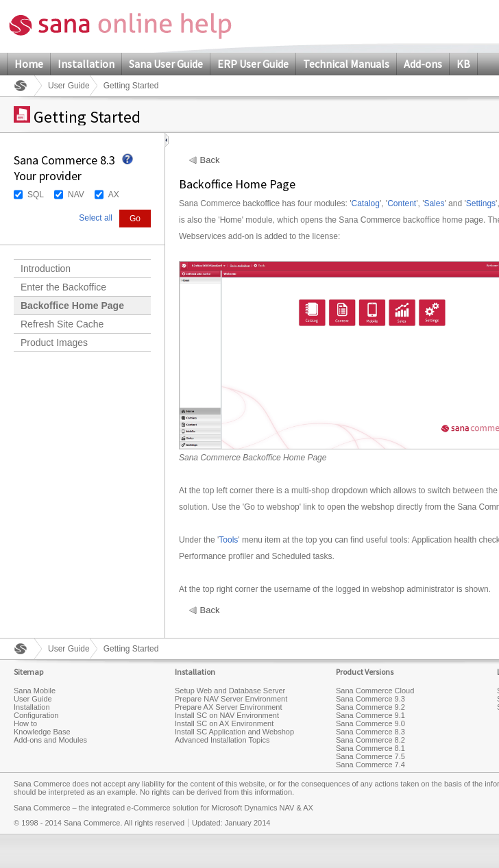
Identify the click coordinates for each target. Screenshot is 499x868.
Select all (96, 218)
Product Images (54, 343)
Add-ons (423, 64)
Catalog (366, 203)
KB (463, 64)
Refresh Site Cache (62, 324)
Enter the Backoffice (63, 287)
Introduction (46, 269)
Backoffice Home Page (72, 306)
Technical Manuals (346, 64)
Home (29, 64)
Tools (228, 540)
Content (402, 203)
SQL (36, 195)
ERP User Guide (253, 64)
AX (114, 195)
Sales (434, 203)
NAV (76, 195)
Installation (86, 64)
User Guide (69, 86)
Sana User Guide (166, 64)
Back (210, 160)
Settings (481, 203)
